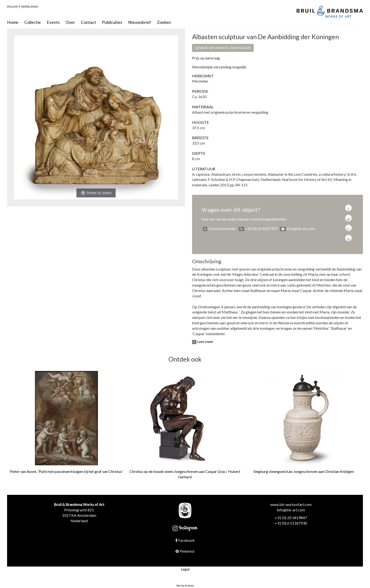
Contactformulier (220, 229)
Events (53, 22)
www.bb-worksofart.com (291, 504)
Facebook (185, 540)
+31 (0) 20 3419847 (291, 518)
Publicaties (112, 22)
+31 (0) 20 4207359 (258, 229)
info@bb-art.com (297, 229)
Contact (88, 22)
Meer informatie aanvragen (223, 48)
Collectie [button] (33, 22)
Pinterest (185, 551)
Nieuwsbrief (140, 22)
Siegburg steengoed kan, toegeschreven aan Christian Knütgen (304, 471)
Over (70, 22)
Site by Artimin (185, 586)
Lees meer (203, 341)
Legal (185, 569)
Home (13, 22)
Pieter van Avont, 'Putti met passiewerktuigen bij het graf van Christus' (66, 471)
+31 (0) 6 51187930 (291, 523)
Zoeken (164, 22)
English (13, 6)
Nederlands (29, 6)
